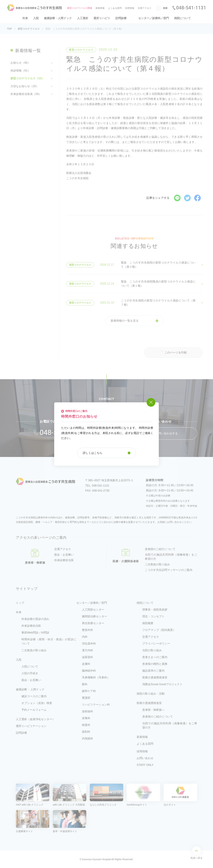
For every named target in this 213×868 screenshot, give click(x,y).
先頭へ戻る (196, 853)
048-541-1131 (191, 8)
